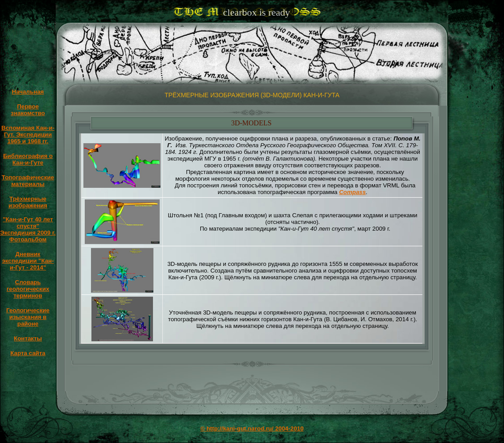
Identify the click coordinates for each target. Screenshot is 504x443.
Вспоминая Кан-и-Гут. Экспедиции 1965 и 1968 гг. (28, 135)
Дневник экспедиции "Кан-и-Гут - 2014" (28, 261)
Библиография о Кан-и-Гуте (28, 159)
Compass (352, 192)
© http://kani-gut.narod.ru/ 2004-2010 (252, 429)
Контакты (28, 338)
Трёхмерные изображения (28, 202)
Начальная (28, 92)
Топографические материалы (28, 181)
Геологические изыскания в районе (28, 317)
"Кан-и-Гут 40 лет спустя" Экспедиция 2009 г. (28, 226)
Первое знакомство (28, 110)
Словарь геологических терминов (28, 289)
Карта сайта (28, 353)
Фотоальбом (28, 239)
